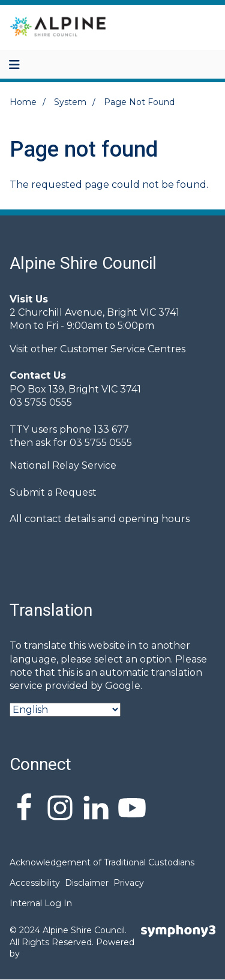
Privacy (129, 883)
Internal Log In (41, 903)
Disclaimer (87, 883)
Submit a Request (53, 492)
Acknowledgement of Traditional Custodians (102, 862)
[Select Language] (65, 710)
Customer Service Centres (123, 349)
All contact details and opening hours (100, 519)
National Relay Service (63, 465)
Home (23, 102)
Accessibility (35, 883)
